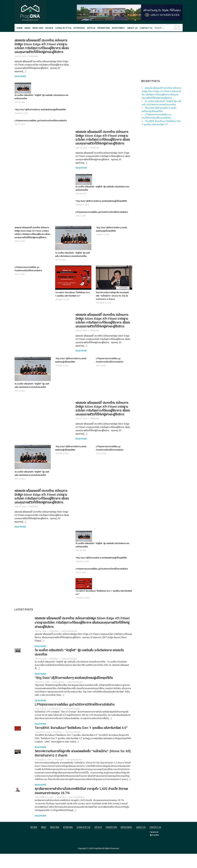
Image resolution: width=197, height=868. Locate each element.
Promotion (104, 28)
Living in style (63, 28)
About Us (132, 28)
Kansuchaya (58, 692)
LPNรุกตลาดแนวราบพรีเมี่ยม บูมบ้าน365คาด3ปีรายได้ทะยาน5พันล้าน (41, 121)
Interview (79, 28)
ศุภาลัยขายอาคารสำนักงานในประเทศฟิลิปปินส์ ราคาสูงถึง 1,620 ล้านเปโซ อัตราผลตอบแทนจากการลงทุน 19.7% (83, 805)
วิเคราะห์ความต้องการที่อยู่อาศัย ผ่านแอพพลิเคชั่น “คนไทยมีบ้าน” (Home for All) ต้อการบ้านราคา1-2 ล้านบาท (113, 299)
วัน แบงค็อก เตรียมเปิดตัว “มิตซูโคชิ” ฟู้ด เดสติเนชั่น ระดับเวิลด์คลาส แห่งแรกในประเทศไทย (73, 256)
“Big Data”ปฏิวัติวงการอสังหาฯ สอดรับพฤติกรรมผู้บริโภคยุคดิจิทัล (40, 109)
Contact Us (146, 28)
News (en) (38, 28)
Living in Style (84, 841)
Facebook (154, 846)
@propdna (154, 849)
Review (49, 28)
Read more (20, 76)
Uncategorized (69, 641)
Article (91, 28)
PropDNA (34, 56)
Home (20, 28)
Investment (118, 28)
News (28, 28)
